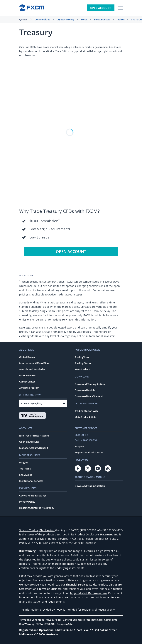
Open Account (101, 8)
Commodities (42, 19)
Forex (84, 19)
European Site (65, 624)
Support (79, 447)
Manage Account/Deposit (34, 448)
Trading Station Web (86, 411)
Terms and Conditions (32, 620)
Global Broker (27, 357)
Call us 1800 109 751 (86, 440)
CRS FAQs (50, 624)
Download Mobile (85, 390)
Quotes (23, 19)
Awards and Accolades (32, 370)
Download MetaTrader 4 (89, 396)
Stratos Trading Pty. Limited (37, 530)
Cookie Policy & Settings (33, 496)
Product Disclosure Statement (94, 535)
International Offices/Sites (34, 363)
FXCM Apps (26, 475)
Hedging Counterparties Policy (37, 508)
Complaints (111, 620)
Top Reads (25, 469)
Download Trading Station (90, 384)
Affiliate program (29, 388)
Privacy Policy (27, 502)
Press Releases (27, 376)
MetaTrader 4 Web (85, 417)
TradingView (82, 357)
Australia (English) (32, 404)
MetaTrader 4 (82, 370)
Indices (121, 19)
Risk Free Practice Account (34, 436)
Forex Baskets (102, 19)
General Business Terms (76, 620)
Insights (24, 463)
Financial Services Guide (81, 585)
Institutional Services (31, 481)
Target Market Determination (88, 593)
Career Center (27, 382)
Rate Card (97, 620)
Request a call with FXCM (89, 453)
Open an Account (29, 442)
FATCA (39, 624)
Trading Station (83, 363)
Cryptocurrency (65, 19)
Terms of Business (50, 589)
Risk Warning (27, 624)
